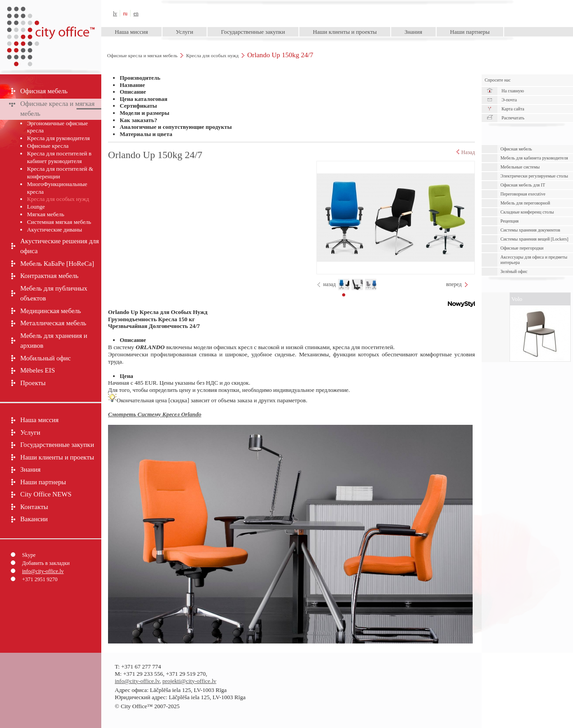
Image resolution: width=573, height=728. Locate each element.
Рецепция (510, 221)
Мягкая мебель (46, 214)
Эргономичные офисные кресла (57, 127)
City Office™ (50, 13)
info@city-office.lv (43, 571)
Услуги (185, 32)
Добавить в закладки (46, 563)
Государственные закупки (253, 32)
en (136, 14)
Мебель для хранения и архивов (54, 341)
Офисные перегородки (522, 248)
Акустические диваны (54, 230)
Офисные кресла (48, 146)
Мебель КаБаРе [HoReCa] (57, 264)
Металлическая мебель (53, 323)
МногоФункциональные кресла (57, 188)
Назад (466, 152)
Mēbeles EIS (38, 370)
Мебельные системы (520, 167)
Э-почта (509, 100)
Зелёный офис (514, 271)
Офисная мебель (44, 91)
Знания (413, 32)
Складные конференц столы (527, 212)
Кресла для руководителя (59, 138)
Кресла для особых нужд (212, 55)
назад (329, 284)
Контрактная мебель (49, 276)
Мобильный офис (45, 358)
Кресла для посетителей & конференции (60, 173)
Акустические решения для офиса (60, 246)
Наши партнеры (470, 32)
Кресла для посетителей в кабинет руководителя (59, 157)
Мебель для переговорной (525, 203)
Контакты (34, 507)
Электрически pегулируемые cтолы (534, 176)
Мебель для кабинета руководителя (534, 158)
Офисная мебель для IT (523, 185)
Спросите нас (498, 80)
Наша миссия (131, 32)
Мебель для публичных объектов (54, 293)
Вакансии (34, 519)
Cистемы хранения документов (530, 230)
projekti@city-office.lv (189, 681)
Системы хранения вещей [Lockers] (535, 239)
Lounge (36, 207)
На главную (513, 91)
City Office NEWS (46, 494)
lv (115, 14)
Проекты (33, 383)
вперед (454, 284)
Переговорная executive (523, 194)
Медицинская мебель (51, 311)
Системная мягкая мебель (59, 222)
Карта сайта (513, 109)
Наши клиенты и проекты (345, 32)
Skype (29, 555)
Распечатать (513, 118)
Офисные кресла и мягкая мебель (142, 55)
